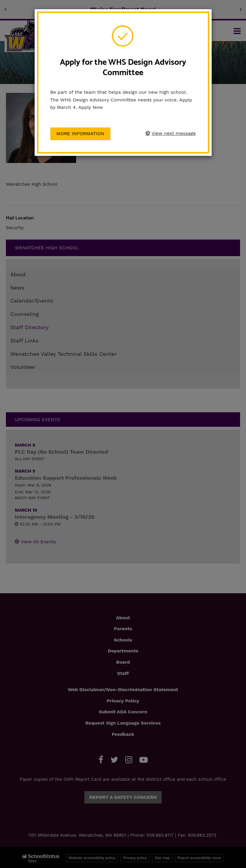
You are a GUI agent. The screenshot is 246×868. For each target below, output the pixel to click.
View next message (174, 133)
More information (81, 134)
